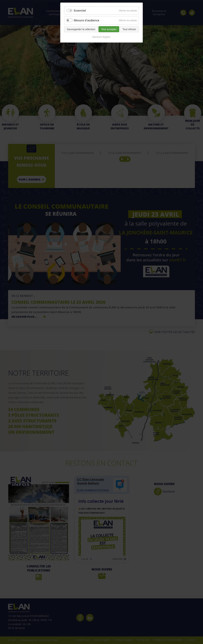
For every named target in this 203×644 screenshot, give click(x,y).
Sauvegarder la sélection (81, 29)
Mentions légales (101, 37)
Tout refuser (129, 29)
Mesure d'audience (87, 20)
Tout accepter (109, 29)
